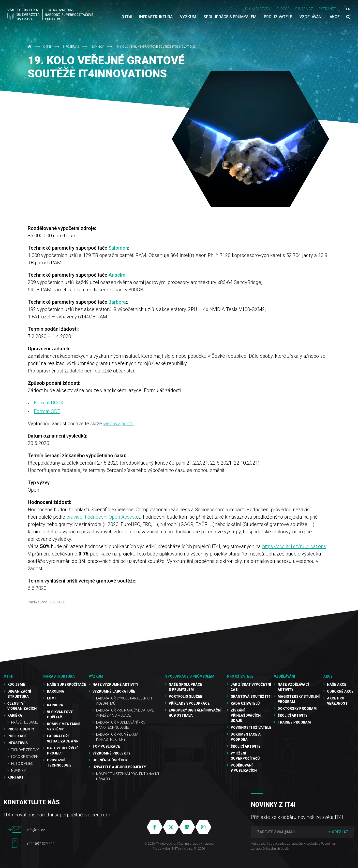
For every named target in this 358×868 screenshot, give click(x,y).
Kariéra (15, 715)
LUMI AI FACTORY (257, 9)
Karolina (56, 691)
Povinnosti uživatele (251, 727)
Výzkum (96, 676)
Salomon (118, 248)
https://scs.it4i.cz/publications (294, 546)
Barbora (117, 302)
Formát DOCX (49, 403)
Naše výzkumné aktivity (115, 684)
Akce (328, 676)
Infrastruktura (59, 676)
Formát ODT (47, 411)
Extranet (327, 9)
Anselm (117, 275)
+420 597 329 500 (40, 844)
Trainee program (294, 722)
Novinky (97, 47)
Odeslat (337, 832)
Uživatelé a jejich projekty (119, 767)
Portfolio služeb (186, 697)
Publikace (17, 736)
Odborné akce (340, 691)
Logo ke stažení (25, 757)
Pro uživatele (240, 676)
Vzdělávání (284, 676)
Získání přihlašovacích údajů (246, 715)
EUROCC (283, 9)
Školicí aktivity (246, 746)
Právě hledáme (24, 722)
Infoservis (71, 47)
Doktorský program (297, 709)
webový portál (119, 424)
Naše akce (337, 684)
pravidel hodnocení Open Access (102, 517)
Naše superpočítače (67, 684)
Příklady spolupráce (189, 703)
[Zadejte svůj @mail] (285, 832)
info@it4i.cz (36, 830)
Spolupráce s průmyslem (190, 676)
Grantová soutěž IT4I (251, 697)
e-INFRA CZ (304, 9)
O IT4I (47, 47)
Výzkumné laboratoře (114, 691)
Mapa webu (161, 848)
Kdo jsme (16, 684)
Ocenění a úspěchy (110, 760)
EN (348, 9)
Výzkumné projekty (111, 753)
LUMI (51, 698)
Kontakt (16, 777)
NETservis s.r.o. (183, 848)
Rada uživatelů (245, 703)
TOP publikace (106, 746)
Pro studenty (21, 729)
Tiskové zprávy (25, 750)
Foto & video (22, 764)
